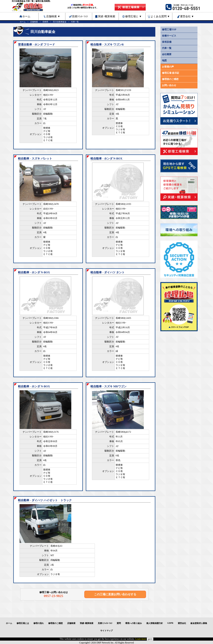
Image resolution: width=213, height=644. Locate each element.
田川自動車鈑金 (60, 22)
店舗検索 (53, 16)
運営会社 (187, 16)
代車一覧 (75, 22)
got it (150, 639)
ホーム (23, 22)
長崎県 (45, 22)
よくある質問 (160, 16)
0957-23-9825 (53, 596)
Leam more (141, 639)
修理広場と (133, 16)
